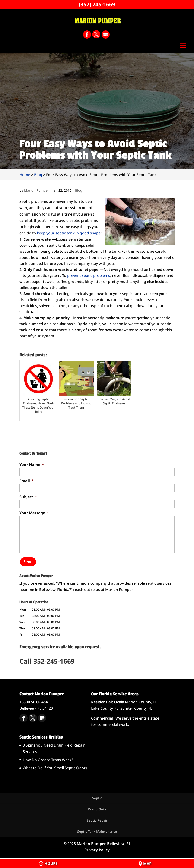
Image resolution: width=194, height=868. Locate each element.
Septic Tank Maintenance (97, 831)
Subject (28, 497)
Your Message (34, 513)
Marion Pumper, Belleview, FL (104, 843)
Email (27, 481)
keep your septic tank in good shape (69, 233)
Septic (97, 798)
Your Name (32, 465)
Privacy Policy (97, 849)
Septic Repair (97, 820)
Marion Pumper (37, 190)
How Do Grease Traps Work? (48, 760)
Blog (79, 190)
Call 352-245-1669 (47, 661)
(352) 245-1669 (97, 4)
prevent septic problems (89, 275)
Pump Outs (97, 809)
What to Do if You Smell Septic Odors (55, 768)
